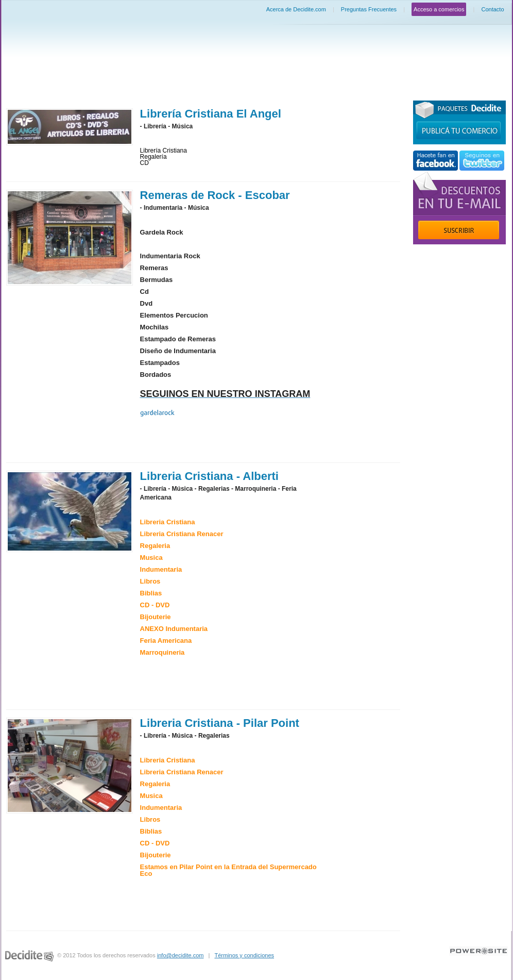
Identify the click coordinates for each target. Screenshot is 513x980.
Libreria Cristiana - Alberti (209, 476)
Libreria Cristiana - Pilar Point (220, 723)
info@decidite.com (181, 955)
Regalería (153, 157)
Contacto (492, 9)
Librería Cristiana (164, 151)
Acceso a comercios (439, 9)
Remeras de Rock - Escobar (215, 195)
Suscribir (459, 230)
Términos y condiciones (244, 955)
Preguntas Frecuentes (369, 9)
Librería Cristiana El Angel (211, 114)
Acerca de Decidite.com (296, 9)
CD (144, 163)
